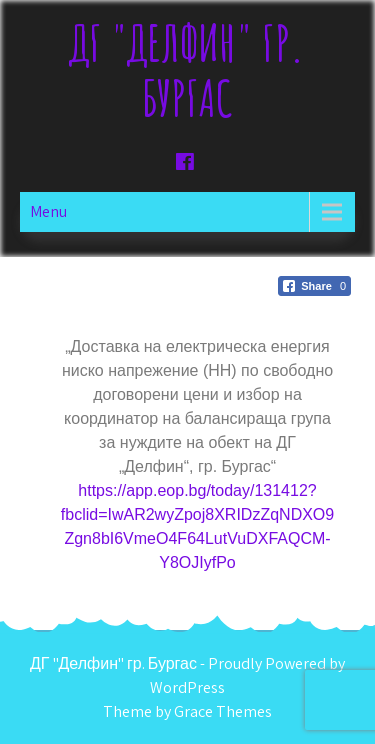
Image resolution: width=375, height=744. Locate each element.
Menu (48, 211)
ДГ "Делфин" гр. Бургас (187, 70)
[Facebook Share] (314, 286)
